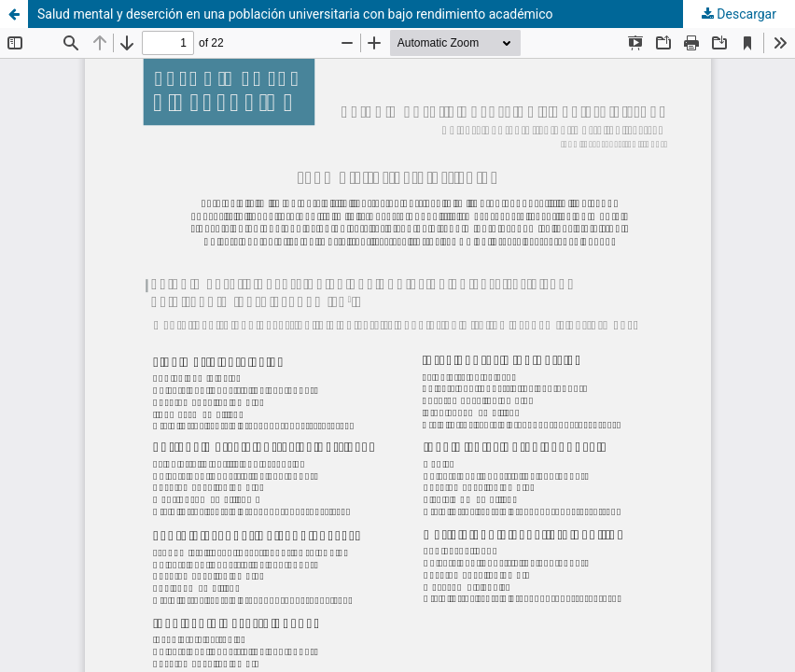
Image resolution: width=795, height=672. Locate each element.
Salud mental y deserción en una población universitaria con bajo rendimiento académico (295, 14)
